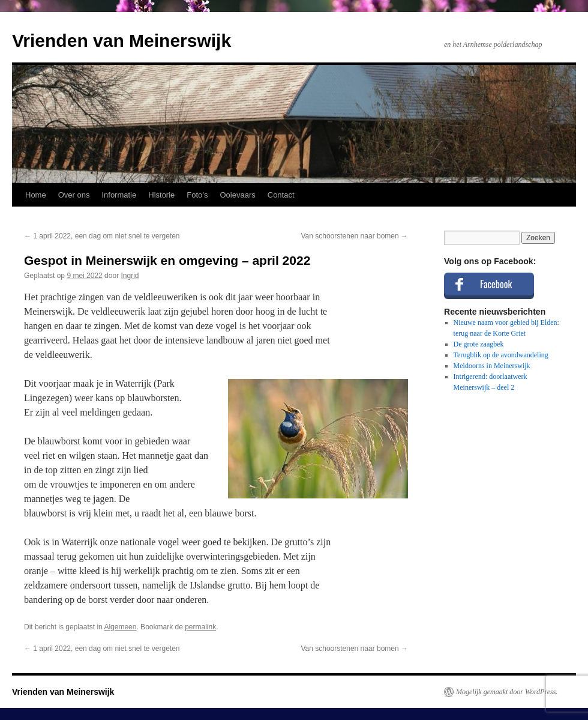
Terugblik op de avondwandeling (501, 355)
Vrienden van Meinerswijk (121, 41)
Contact (281, 195)
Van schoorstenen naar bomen (354, 236)
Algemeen (120, 627)
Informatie (119, 195)
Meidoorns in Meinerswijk (492, 366)
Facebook (496, 284)
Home (36, 195)
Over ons (74, 195)
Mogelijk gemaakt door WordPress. (507, 692)
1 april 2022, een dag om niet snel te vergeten (102, 236)
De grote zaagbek (479, 344)
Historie (161, 195)
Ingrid (130, 276)
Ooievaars (238, 195)
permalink (200, 627)
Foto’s (197, 195)
